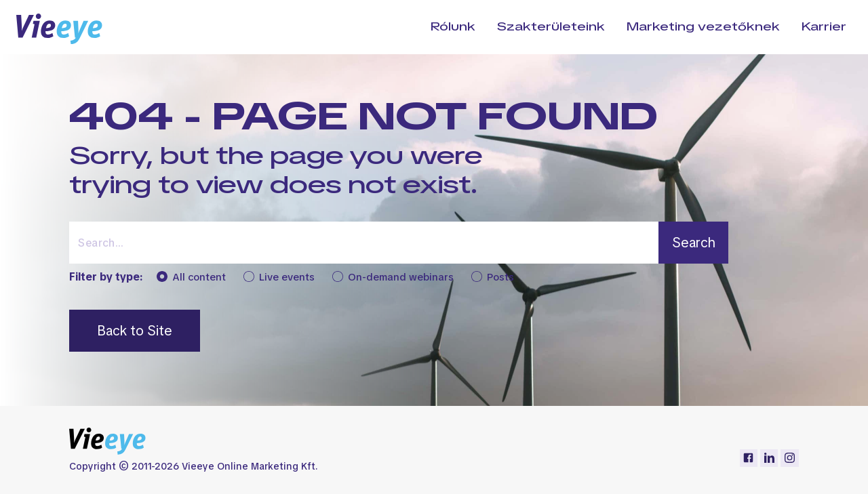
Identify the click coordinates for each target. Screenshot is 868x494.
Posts (493, 277)
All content (191, 277)
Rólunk (453, 27)
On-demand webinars (393, 277)
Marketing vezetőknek (703, 27)
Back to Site (135, 331)
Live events (279, 277)
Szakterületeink (551, 27)
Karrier (824, 27)
